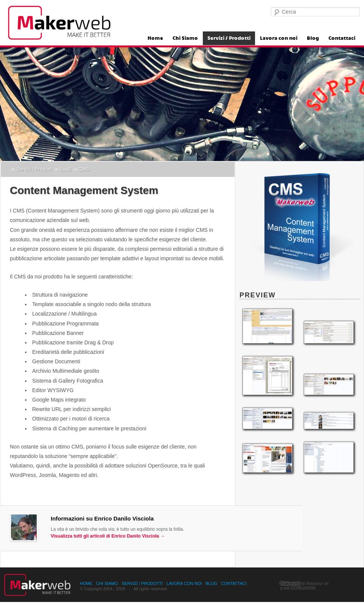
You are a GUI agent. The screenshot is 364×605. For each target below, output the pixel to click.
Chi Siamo (185, 38)
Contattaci (342, 38)
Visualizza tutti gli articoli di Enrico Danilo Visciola (108, 536)
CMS (84, 169)
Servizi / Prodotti (229, 38)
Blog (313, 38)
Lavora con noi (279, 38)
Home (155, 38)
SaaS (65, 169)
